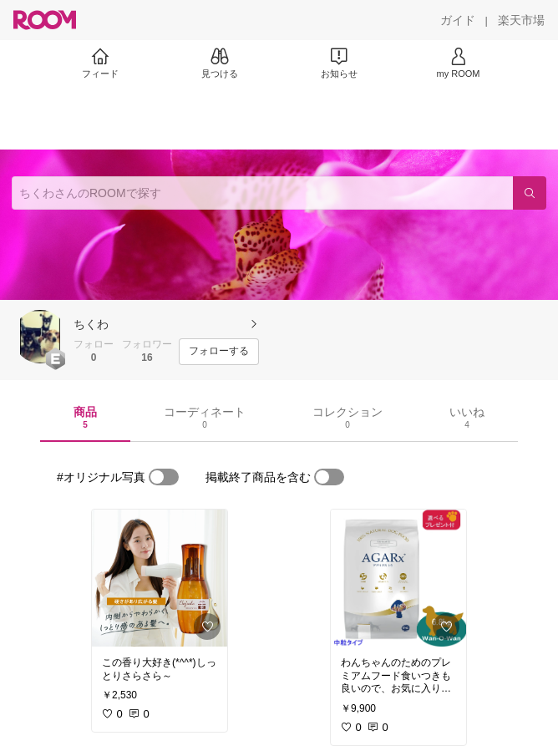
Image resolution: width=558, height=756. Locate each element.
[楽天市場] (521, 20)
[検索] (530, 193)
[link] (160, 578)
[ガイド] (458, 20)
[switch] (164, 477)
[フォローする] (219, 352)
